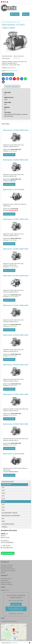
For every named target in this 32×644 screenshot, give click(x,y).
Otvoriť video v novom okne (16, 614)
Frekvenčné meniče (16, 482)
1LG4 (3, 507)
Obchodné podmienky (7, 565)
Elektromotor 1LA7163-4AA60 (14, 189)
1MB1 (3, 521)
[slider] (17, 58)
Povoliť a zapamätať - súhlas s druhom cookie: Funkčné (16, 609)
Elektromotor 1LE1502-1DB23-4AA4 (16, 130)
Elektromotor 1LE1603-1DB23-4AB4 (16, 394)
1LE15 (3, 499)
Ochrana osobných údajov (8, 569)
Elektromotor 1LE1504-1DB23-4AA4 (16, 365)
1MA (3, 518)
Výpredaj (4, 527)
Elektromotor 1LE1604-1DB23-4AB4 (16, 424)
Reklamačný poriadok (7, 567)
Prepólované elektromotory (11, 516)
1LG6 (3, 510)
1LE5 (3, 504)
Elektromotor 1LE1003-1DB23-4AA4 (16, 276)
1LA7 (3, 487)
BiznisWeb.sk (14, 643)
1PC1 (3, 496)
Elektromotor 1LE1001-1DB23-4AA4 (16, 219)
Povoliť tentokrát (16, 604)
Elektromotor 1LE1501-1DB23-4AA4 (16, 305)
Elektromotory (16, 485)
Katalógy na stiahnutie (7, 584)
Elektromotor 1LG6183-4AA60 (14, 454)
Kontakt (3, 573)
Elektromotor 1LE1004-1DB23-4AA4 (16, 160)
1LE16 (3, 501)
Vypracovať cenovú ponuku (8, 571)
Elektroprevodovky (8, 524)
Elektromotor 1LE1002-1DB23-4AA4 (16, 249)
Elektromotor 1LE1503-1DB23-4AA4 (16, 335)
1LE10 (3, 493)
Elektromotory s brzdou (10, 513)
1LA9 (3, 490)
